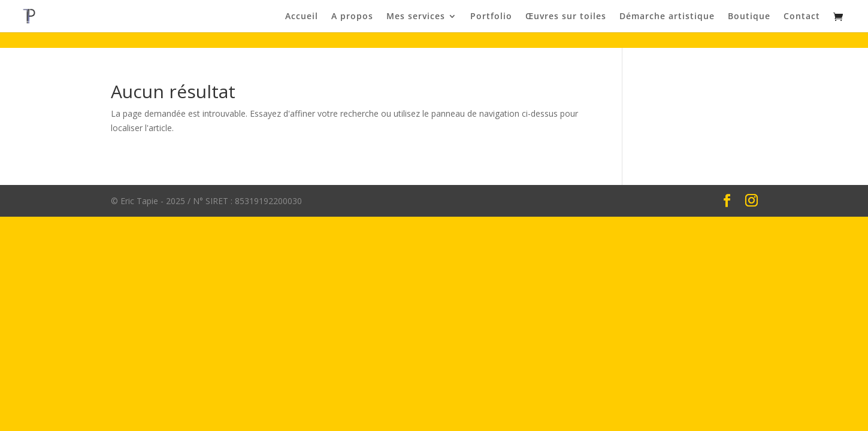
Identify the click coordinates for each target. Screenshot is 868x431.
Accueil (302, 17)
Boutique (749, 17)
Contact (802, 17)
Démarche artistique (667, 17)
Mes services (416, 17)
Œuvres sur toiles (566, 17)
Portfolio (491, 17)
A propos (352, 17)
